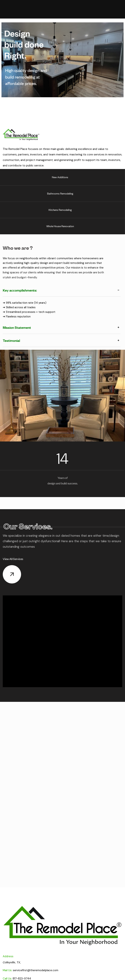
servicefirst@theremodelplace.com (36, 970)
